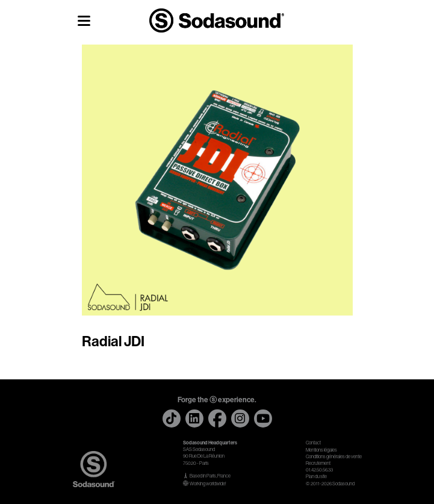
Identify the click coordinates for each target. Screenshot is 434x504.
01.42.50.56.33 (319, 470)
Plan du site (316, 477)
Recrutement (318, 463)
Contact (313, 443)
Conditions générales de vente (334, 457)
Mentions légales (321, 450)
